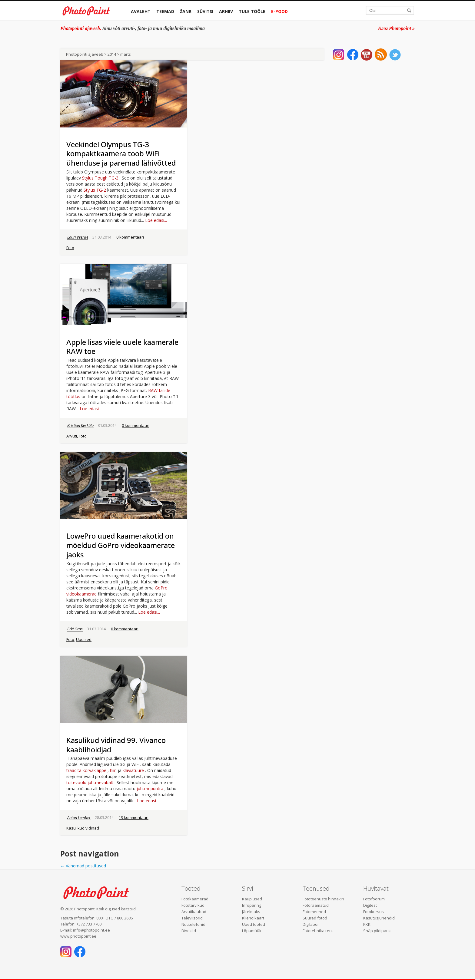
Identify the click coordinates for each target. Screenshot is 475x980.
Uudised (84, 639)
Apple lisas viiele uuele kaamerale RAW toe (122, 347)
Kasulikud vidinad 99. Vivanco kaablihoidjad (116, 745)
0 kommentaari (130, 237)
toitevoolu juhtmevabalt (90, 782)
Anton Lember (79, 817)
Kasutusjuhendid (379, 918)
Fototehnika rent (318, 931)
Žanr (186, 11)
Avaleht (141, 11)
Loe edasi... (156, 220)
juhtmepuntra (150, 789)
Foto (70, 248)
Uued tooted (254, 924)
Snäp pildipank (377, 931)
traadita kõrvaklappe (86, 770)
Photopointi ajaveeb (85, 54)
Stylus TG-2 (95, 190)
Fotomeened (314, 912)
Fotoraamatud (316, 905)
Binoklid (189, 931)
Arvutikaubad (194, 912)
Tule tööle (252, 11)
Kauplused (252, 899)
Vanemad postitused (83, 866)
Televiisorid (192, 918)
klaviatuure (133, 770)
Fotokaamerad (195, 899)
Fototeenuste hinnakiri (323, 899)
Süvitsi (205, 11)
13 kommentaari (134, 817)
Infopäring (252, 905)
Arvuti (72, 436)
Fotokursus (374, 912)
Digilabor (311, 924)
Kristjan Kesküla (80, 425)
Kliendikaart (253, 918)
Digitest (370, 905)
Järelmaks (251, 912)
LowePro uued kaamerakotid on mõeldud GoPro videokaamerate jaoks (121, 545)
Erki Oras (75, 629)
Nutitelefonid (193, 924)
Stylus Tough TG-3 (100, 178)
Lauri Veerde (78, 237)
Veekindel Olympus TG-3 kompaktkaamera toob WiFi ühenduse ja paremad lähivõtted (121, 154)
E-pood (279, 11)
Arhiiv (226, 11)
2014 (112, 54)
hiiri (113, 770)
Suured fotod (315, 918)
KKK (367, 924)
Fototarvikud (193, 905)
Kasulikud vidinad (83, 828)
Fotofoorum (374, 899)
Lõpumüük (252, 931)
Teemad (165, 11)
